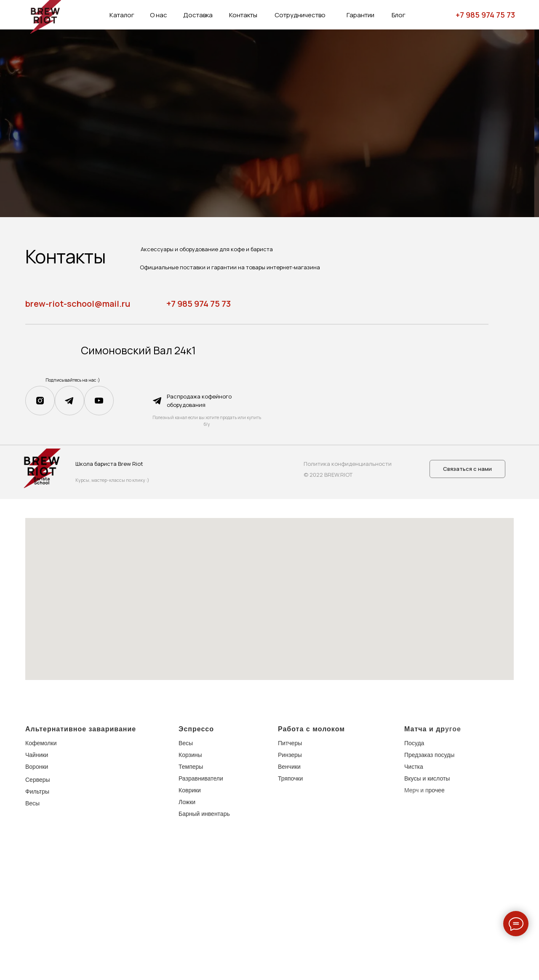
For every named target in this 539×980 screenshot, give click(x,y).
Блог (399, 15)
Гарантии (360, 15)
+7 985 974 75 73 (485, 15)
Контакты (243, 15)
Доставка (198, 15)
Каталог (122, 15)
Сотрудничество (300, 15)
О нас (159, 15)
